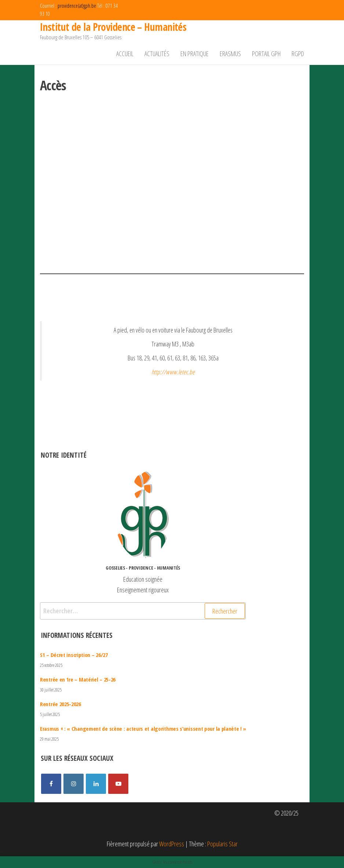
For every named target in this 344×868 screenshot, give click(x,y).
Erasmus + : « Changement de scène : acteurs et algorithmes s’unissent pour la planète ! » (143, 729)
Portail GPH (266, 54)
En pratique (195, 54)
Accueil (125, 54)
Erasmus (230, 54)
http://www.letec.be (173, 372)
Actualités (157, 54)
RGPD (298, 54)
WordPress (172, 844)
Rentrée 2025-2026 (61, 704)
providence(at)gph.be (77, 6)
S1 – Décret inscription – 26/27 (74, 655)
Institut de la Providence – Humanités (113, 27)
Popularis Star (222, 844)
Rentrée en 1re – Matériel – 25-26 (78, 679)
